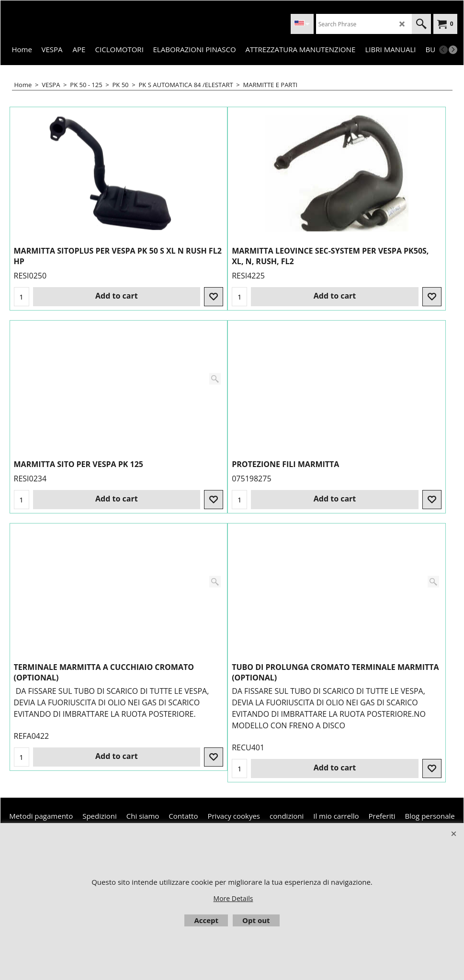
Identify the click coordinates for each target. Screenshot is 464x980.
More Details (233, 898)
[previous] (443, 50)
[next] (453, 50)
